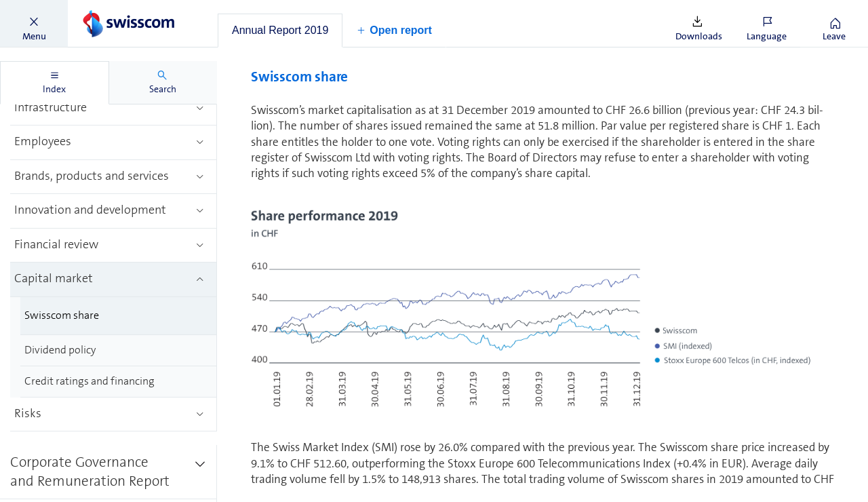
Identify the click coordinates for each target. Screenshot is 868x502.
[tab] (280, 31)
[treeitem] (114, 109)
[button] (34, 24)
